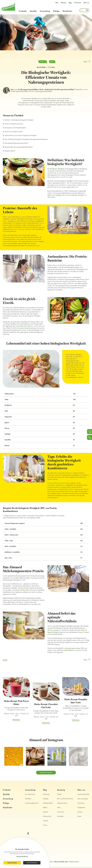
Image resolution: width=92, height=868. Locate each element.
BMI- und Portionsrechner (65, 799)
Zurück (5, 660)
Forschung (81, 803)
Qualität (33, 11)
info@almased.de (74, 862)
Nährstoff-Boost (69, 650)
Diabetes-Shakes (48, 803)
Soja (83, 630)
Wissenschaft (47, 816)
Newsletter (61, 816)
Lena (16, 89)
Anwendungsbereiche (32, 803)
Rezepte (45, 812)
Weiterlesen (16, 720)
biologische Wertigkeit (57, 169)
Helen (86, 89)
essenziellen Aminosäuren (78, 286)
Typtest (59, 794)
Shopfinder (67, 11)
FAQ (57, 3)
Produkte (23, 11)
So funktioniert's (30, 794)
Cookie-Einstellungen (32, 863)
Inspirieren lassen (46, 772)
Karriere (80, 812)
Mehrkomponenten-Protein (61, 483)
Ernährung (43, 62)
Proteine (16, 308)
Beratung (63, 3)
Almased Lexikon (62, 803)
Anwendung (45, 11)
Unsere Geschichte (83, 794)
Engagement (81, 807)
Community (78, 3)
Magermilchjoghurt (53, 632)
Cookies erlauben (12, 863)
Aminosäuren (60, 269)
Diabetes (46, 799)
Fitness (52, 62)
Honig (80, 632)
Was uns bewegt (83, 799)
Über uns (86, 3)
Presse (79, 816)
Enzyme (15, 229)
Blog (70, 3)
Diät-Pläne (28, 799)
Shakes (45, 807)
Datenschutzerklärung (22, 856)
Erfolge (56, 11)
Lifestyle (46, 821)
